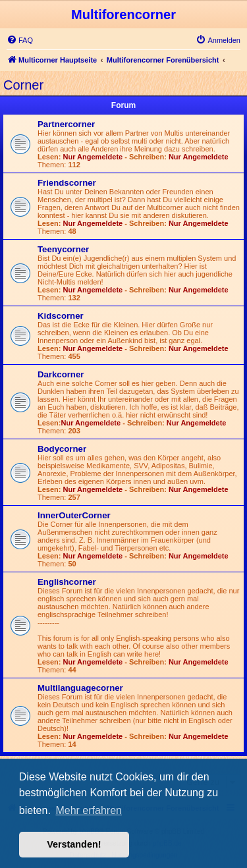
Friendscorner (67, 183)
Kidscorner (61, 316)
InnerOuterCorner (74, 515)
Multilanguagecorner (80, 688)
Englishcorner (67, 582)
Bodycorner (62, 449)
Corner (23, 85)
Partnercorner (66, 124)
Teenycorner (63, 249)
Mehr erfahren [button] (89, 810)
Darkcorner (61, 374)
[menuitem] (20, 40)
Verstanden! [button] (74, 844)
